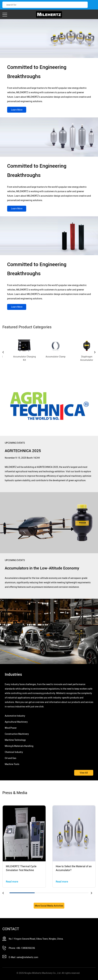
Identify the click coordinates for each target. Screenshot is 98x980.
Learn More (17, 110)
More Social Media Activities (49, 906)
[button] (5, 893)
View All (84, 773)
